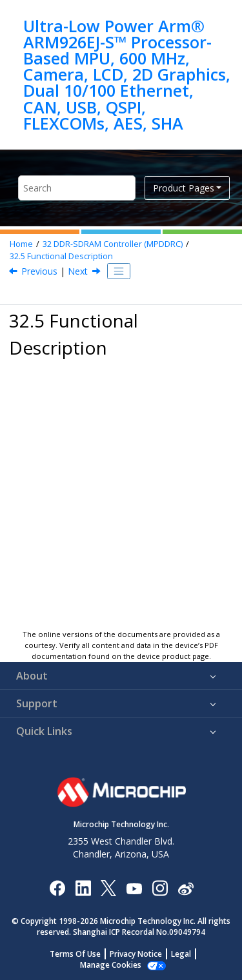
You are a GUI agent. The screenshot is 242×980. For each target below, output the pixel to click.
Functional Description (61, 256)
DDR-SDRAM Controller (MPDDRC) (113, 244)
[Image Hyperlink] (134, 887)
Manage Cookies (111, 965)
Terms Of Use (75, 954)
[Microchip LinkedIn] (83, 887)
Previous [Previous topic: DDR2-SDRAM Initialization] (39, 271)
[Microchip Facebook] (57, 887)
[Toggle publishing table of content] (119, 271)
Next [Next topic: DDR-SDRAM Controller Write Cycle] (78, 271)
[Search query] (77, 188)
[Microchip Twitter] (108, 887)
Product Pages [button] (184, 188)
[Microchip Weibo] (186, 887)
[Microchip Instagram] (160, 887)
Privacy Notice (136, 954)
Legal (181, 954)
